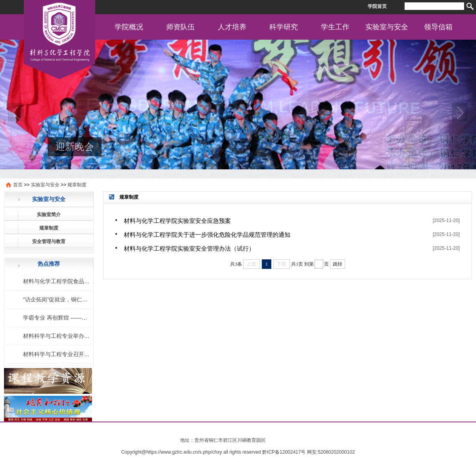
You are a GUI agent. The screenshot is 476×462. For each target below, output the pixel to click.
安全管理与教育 (49, 242)
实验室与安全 (387, 27)
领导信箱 (438, 27)
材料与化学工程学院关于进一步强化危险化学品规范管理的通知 (207, 235)
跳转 (338, 264)
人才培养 (232, 27)
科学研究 (284, 27)
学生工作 (335, 27)
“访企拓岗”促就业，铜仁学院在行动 (66, 299)
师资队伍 (180, 27)
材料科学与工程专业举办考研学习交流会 (73, 336)
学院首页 (377, 6)
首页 (18, 185)
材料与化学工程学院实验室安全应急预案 (177, 221)
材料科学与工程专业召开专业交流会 (67, 354)
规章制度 (77, 185)
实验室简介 (49, 215)
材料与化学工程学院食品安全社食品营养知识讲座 (84, 281)
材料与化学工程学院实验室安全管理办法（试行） (189, 248)
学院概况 (129, 27)
